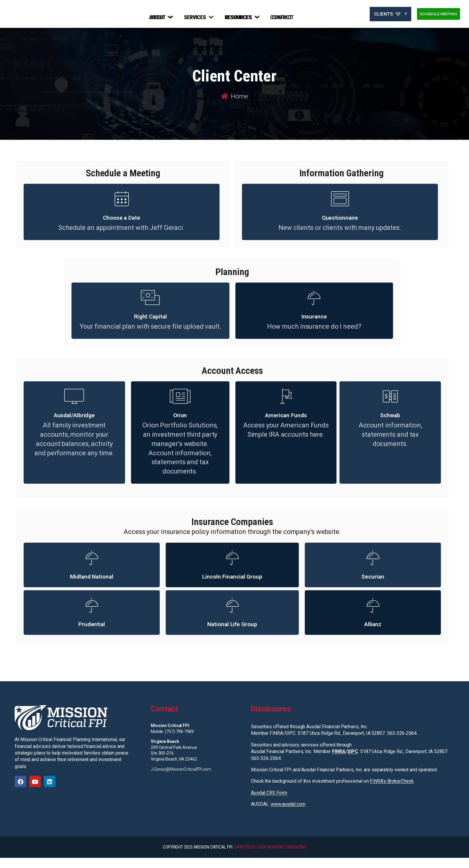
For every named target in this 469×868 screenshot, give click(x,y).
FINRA (339, 762)
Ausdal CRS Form (269, 803)
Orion (180, 425)
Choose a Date (122, 228)
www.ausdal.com (288, 814)
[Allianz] (373, 615)
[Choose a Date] (122, 209)
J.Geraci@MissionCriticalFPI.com (181, 779)
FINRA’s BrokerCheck (392, 792)
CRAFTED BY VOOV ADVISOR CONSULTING (270, 857)
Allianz (373, 634)
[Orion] (180, 406)
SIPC (353, 762)
